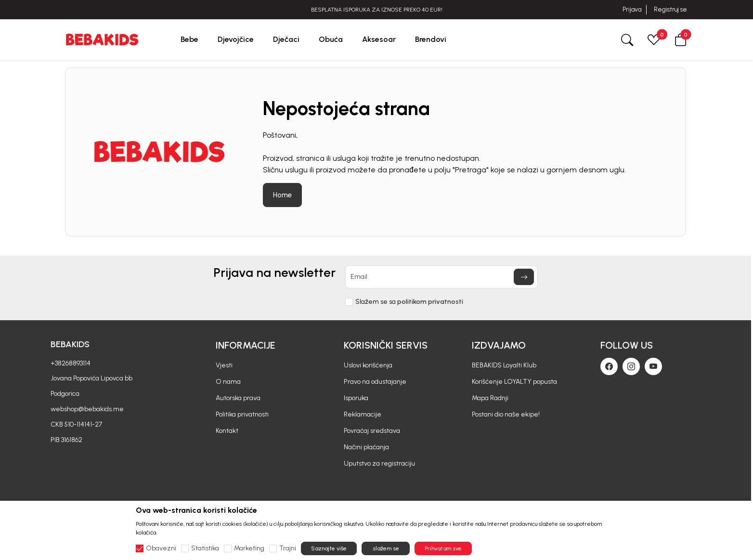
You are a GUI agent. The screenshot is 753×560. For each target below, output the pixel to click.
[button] (681, 39)
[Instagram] (631, 366)
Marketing (249, 548)
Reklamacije (363, 414)
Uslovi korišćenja (368, 365)
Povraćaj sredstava (372, 431)
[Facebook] (609, 366)
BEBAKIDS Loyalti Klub (504, 365)
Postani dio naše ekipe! (506, 414)
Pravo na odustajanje (375, 382)
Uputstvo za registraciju (379, 463)
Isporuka (356, 398)
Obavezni (161, 548)
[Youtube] (653, 366)
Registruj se (670, 9)
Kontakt (227, 431)
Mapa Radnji (490, 398)
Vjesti (224, 365)
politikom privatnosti (430, 302)
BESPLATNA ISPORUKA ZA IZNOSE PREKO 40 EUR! (377, 10)
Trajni (288, 548)
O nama (228, 382)
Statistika (205, 548)
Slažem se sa (409, 302)
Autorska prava (238, 398)
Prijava (632, 9)
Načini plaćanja (366, 447)
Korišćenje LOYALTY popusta (514, 382)
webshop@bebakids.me (87, 409)
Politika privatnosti (242, 414)
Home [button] (282, 195)
